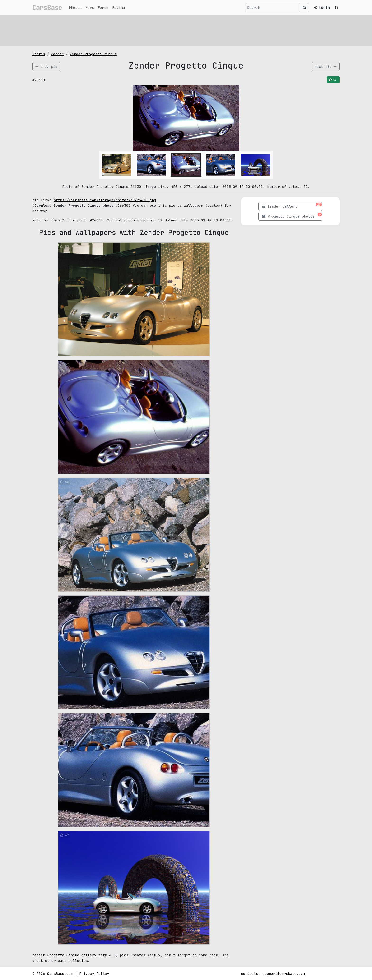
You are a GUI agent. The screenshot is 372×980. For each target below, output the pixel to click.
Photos (75, 7)
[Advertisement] (175, 30)
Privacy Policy (94, 973)
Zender (57, 54)
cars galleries (73, 960)
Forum (103, 7)
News (90, 7)
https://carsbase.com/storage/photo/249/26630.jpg (105, 200)
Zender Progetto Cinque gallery (65, 955)
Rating (119, 7)
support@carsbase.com (284, 973)
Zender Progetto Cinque (93, 54)
